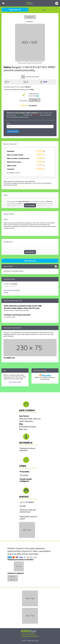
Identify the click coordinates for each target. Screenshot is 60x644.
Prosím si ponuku (13, 131)
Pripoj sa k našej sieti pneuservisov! (28, 511)
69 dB (44, 82)
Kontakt (6, 293)
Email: (8, 123)
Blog (21, 424)
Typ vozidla (24, 475)
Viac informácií (30, 205)
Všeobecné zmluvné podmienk (27, 449)
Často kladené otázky (10, 290)
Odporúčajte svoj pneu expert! (28, 518)
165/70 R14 (15, 10)
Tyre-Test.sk (24, 416)
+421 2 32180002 (27, 502)
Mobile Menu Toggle (3, 3)
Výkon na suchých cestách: (15, 155)
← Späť (44, 10)
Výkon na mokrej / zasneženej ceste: (18, 158)
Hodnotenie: (11, 151)
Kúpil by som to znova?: (14, 162)
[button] (27, 530)
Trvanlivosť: (11, 169)
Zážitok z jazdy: (12, 166)
